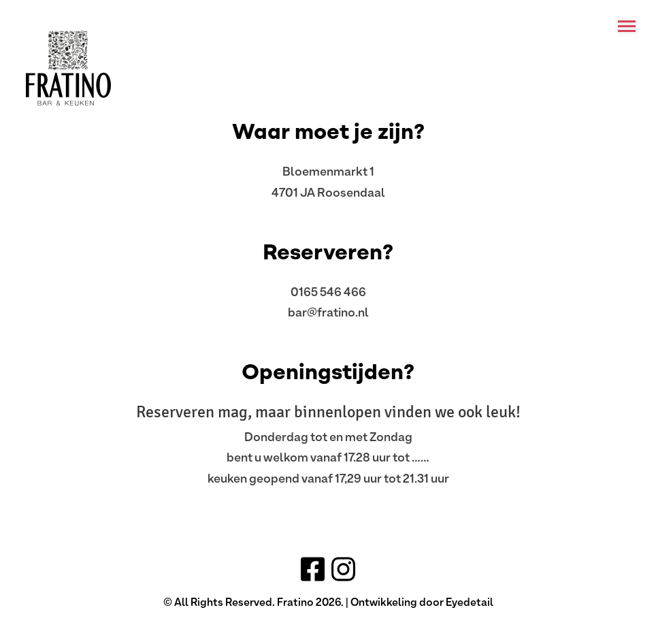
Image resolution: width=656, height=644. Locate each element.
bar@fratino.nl (328, 312)
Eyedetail (470, 602)
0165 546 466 (328, 291)
